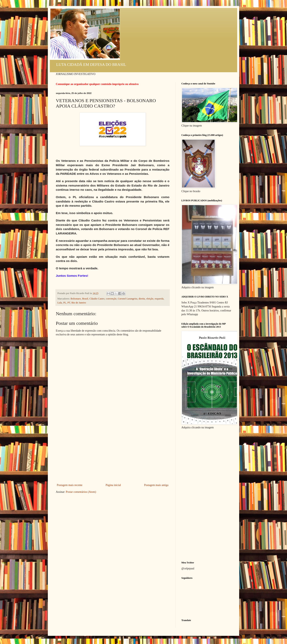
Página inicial (113, 485)
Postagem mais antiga (156, 485)
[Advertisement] (113, 453)
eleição (150, 299)
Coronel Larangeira (128, 299)
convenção (111, 299)
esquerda (159, 299)
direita (142, 299)
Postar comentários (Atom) (81, 492)
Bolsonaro (76, 299)
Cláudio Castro (97, 299)
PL (65, 303)
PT (69, 303)
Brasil (85, 299)
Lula (60, 303)
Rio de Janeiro (79, 303)
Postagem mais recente (70, 485)
